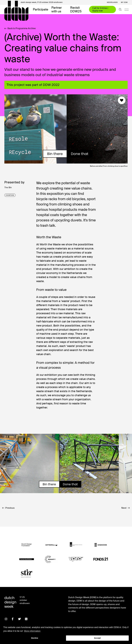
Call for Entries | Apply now (100, 9)
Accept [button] (97, 638)
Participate (40, 9)
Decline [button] (35, 638)
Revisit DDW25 (76, 9)
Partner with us (57, 9)
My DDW (124, 2)
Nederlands (112, 2)
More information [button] (32, 631)
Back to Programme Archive (20, 28)
